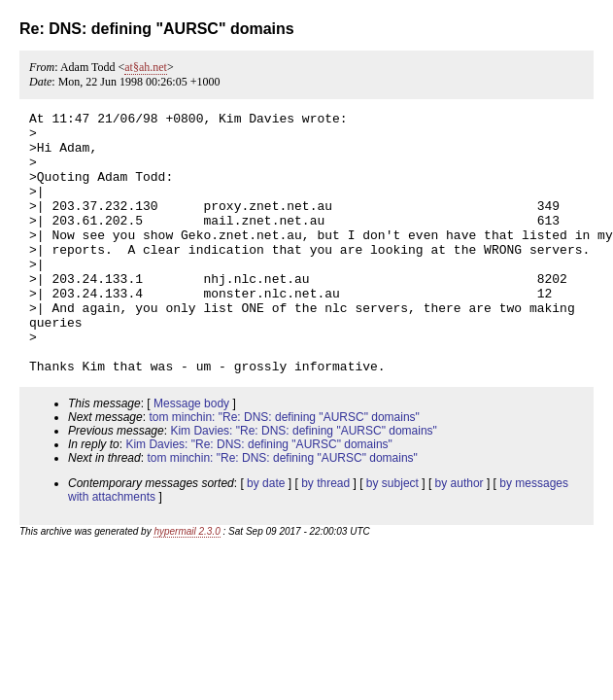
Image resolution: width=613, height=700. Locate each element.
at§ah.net (146, 67)
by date (266, 536)
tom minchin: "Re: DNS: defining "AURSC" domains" (284, 470)
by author (460, 536)
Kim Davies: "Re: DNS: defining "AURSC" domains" (303, 483)
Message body (191, 456)
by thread (325, 536)
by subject (392, 536)
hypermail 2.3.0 (187, 584)
